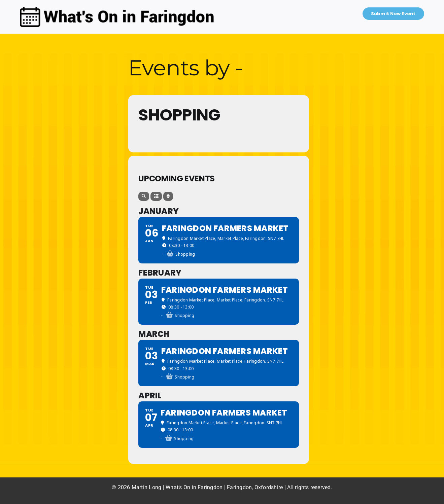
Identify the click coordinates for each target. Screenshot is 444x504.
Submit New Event (393, 14)
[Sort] (168, 196)
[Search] (144, 196)
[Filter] (156, 196)
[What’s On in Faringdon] (117, 9)
